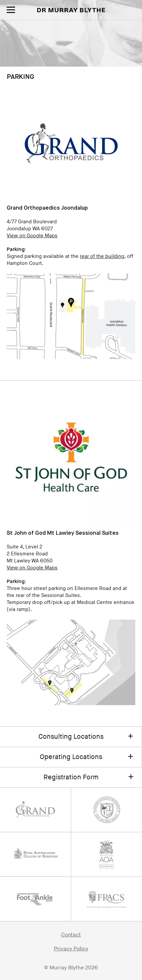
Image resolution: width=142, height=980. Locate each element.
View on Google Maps (32, 236)
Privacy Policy (71, 949)
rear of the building (102, 256)
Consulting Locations (71, 737)
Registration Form (71, 777)
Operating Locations (71, 757)
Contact (71, 935)
